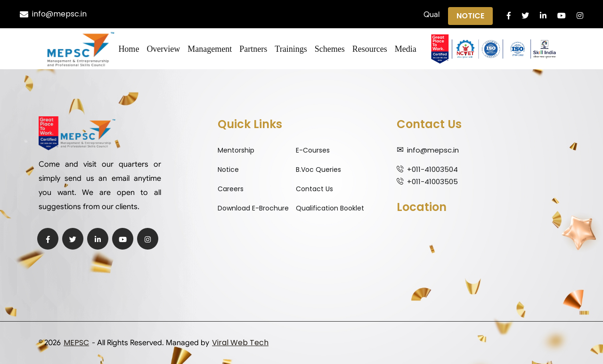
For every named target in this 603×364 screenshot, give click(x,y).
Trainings (291, 49)
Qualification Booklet (330, 208)
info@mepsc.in (53, 14)
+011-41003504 (432, 169)
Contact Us (314, 189)
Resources (370, 49)
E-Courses (313, 150)
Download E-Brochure (253, 208)
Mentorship (236, 150)
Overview (163, 49)
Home (129, 49)
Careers (231, 189)
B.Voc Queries (318, 170)
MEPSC (76, 343)
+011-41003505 (432, 182)
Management (210, 49)
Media (406, 49)
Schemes (330, 49)
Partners (253, 49)
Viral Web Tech (240, 343)
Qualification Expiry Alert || (290, 15)
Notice (470, 16)
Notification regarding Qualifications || (421, 15)
